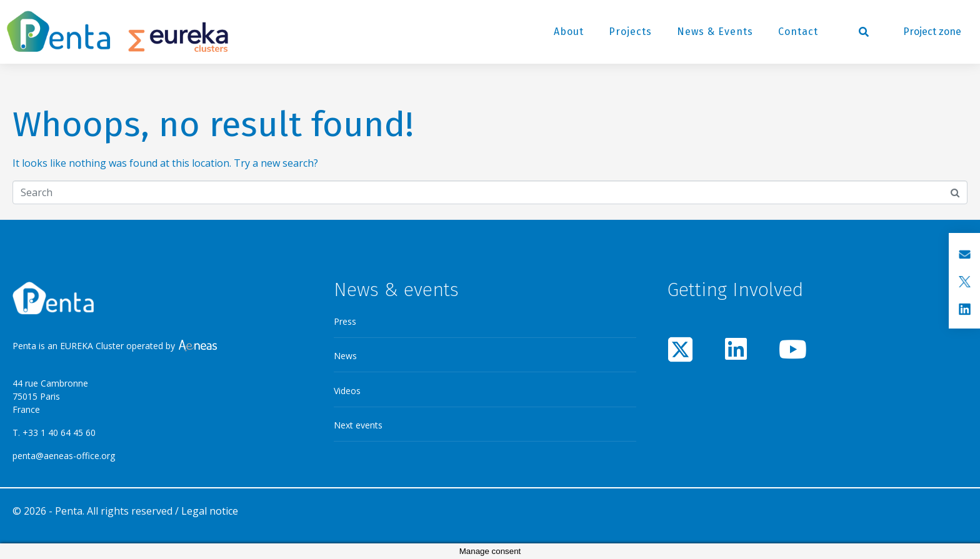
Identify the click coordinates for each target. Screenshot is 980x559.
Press (345, 321)
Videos (347, 391)
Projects (630, 32)
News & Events (715, 32)
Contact (798, 32)
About (569, 32)
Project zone (932, 32)
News (345, 356)
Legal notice (210, 511)
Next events (358, 425)
